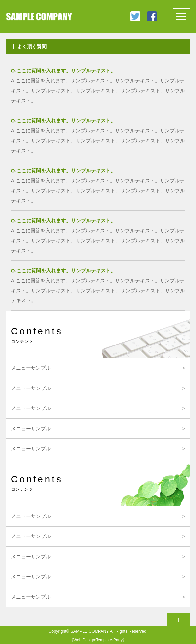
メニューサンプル (31, 368)
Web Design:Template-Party (98, 640)
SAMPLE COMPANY (90, 631)
